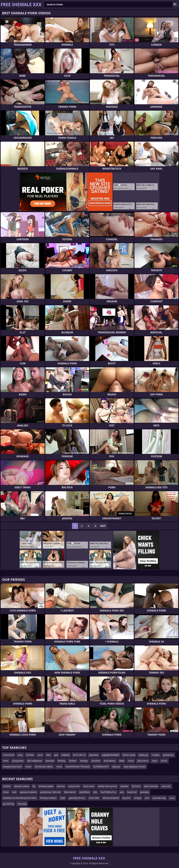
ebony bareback (111, 798)
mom (6, 761)
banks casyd (129, 755)
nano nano (89, 786)
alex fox (61, 786)
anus (172, 798)
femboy (62, 761)
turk (14, 792)
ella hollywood (35, 761)
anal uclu (166, 786)
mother (7, 786)
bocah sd (132, 792)
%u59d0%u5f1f (101, 767)
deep (122, 761)
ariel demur (110, 761)
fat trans (136, 786)
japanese (94, 755)
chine (6, 792)
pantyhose (168, 755)
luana (28, 767)
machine (96, 761)
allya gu (116, 767)
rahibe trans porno (107, 786)
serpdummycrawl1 (12, 767)
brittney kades (46, 786)
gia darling (8, 804)
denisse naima (22, 786)
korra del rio (79, 755)
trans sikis (94, 798)
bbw (48, 755)
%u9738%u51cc (108, 792)
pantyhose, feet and (51, 792)
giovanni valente (28, 792)
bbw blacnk (70, 792)
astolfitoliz (85, 792)
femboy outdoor (48, 798)
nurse (131, 761)
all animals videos (44, 767)
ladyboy (65, 755)
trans (155, 761)
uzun (40, 755)
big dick (126, 798)
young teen (18, 761)
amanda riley (159, 798)
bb (34, 786)
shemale (50, 761)
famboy (84, 761)
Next (103, 526)
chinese (30, 755)
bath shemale (151, 786)
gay (56, 755)
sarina (164, 761)
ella (95, 792)
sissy (20, 755)
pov (122, 792)
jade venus (143, 761)
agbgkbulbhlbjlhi (110, 755)
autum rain (74, 786)
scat (147, 798)
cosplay (156, 755)
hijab (63, 798)
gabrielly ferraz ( (77, 798)
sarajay (138, 798)
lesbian (73, 761)
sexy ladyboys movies (135, 767)
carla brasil (9, 755)
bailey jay (143, 755)
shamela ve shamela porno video (20, 798)
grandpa (145, 792)
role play (22, 804)
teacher (124, 786)
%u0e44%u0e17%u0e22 (78, 767)
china (59, 767)
